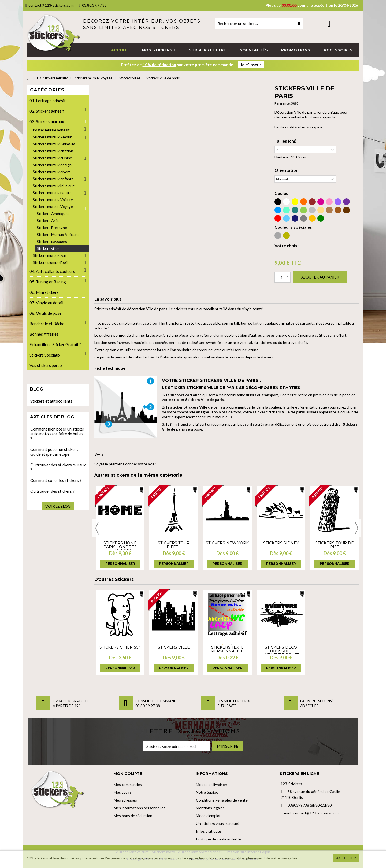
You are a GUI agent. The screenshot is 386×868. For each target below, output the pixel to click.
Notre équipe (207, 792)
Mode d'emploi (208, 816)
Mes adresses (125, 800)
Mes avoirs (123, 792)
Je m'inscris (251, 65)
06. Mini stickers (44, 292)
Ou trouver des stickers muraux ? (58, 467)
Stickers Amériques (53, 214)
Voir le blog (58, 506)
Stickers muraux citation (53, 151)
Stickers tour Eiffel (174, 545)
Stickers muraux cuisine (52, 158)
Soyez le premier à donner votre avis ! (125, 464)
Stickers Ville (174, 647)
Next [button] (357, 528)
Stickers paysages (52, 241)
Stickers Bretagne (52, 227)
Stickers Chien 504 (120, 647)
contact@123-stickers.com (50, 5)
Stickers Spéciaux (45, 355)
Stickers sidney (281, 543)
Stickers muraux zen (49, 255)
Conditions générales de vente (222, 800)
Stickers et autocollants (51, 401)
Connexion (329, 24)
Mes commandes (128, 784)
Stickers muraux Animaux (54, 144)
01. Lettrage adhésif (48, 101)
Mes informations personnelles (140, 808)
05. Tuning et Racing (48, 282)
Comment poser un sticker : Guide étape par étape (54, 452)
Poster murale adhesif (51, 130)
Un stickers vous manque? (218, 823)
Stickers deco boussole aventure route (281, 651)
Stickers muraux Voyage (53, 207)
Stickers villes (48, 248)
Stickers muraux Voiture (53, 200)
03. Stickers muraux (47, 121)
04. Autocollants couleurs (52, 271)
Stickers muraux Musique (54, 186)
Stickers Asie (48, 220)
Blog (37, 389)
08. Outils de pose (45, 313)
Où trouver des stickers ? (52, 491)
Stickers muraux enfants (53, 179)
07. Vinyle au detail (46, 303)
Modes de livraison (211, 784)
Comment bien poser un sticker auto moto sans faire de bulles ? (57, 434)
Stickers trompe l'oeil (50, 262)
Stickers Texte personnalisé (227, 649)
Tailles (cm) (285, 141)
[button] (159, 50)
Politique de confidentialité (219, 839)
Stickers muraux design (52, 165)
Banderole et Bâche (47, 324)
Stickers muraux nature (52, 193)
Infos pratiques (209, 831)
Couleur (282, 193)
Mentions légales (210, 808)
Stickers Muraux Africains (58, 234)
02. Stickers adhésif (47, 111)
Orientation (286, 170)
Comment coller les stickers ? (56, 480)
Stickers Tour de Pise (335, 545)
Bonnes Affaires (44, 334)
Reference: (283, 103)
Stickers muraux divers (52, 172)
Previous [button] (97, 528)
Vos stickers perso (46, 365)
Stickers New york (227, 543)
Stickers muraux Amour (52, 137)
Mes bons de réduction (133, 816)
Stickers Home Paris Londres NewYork (120, 547)
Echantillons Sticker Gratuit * (55, 344)
